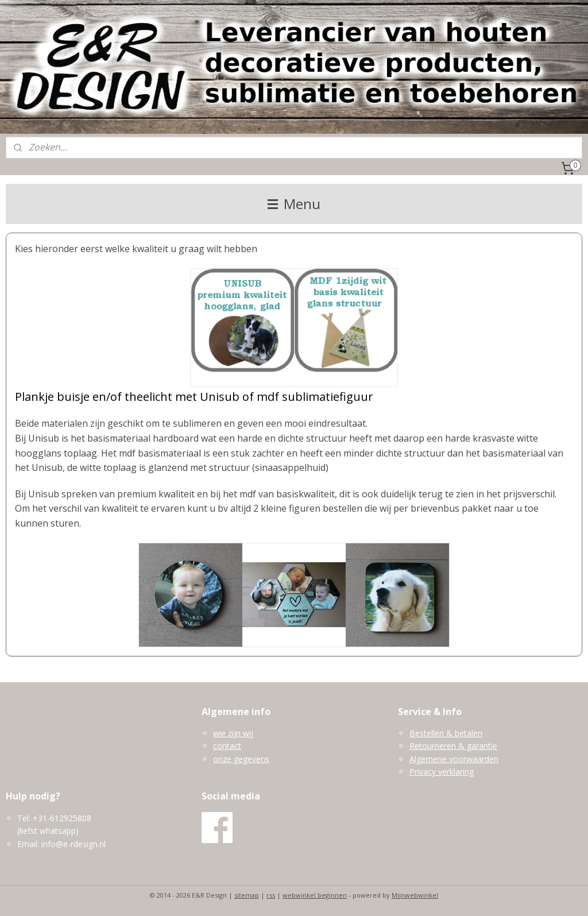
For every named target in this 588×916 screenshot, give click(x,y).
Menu (294, 204)
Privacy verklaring (442, 772)
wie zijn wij (233, 733)
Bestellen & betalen (446, 733)
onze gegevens (241, 759)
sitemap (247, 895)
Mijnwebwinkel (415, 895)
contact (227, 746)
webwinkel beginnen (315, 895)
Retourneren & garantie (453, 746)
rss (271, 895)
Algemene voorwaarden (454, 759)
